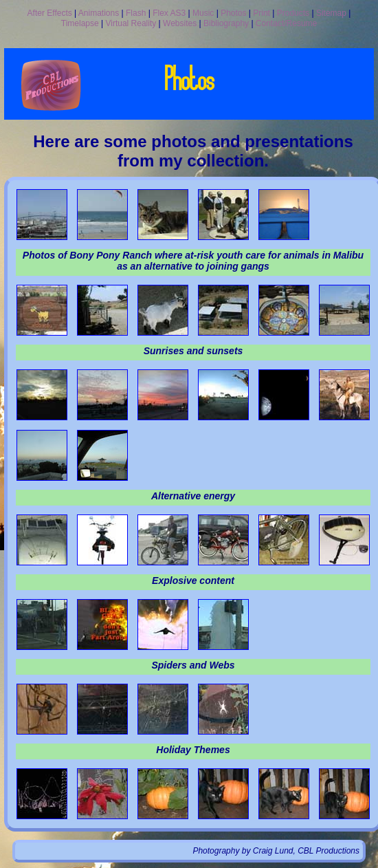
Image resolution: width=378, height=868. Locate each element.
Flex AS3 (169, 13)
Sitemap (331, 13)
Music (203, 13)
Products (293, 13)
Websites (180, 23)
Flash (136, 13)
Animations (99, 13)
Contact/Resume (286, 23)
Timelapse (80, 23)
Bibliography (226, 23)
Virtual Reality (131, 23)
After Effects (50, 13)
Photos (233, 13)
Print (262, 13)
